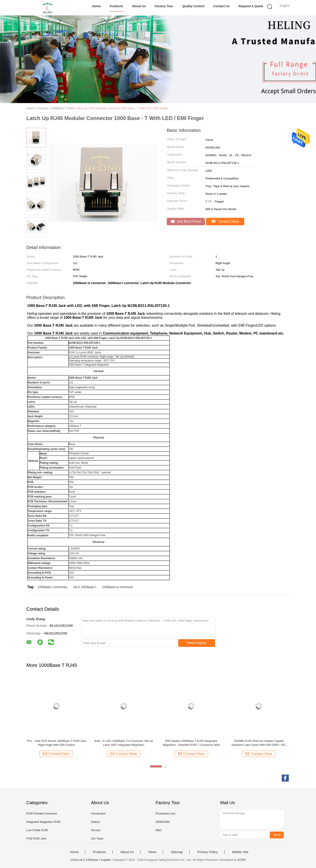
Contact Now (225, 221)
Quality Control (193, 6)
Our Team (97, 838)
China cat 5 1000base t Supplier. (92, 860)
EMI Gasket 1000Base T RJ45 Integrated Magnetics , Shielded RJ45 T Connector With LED (191, 743)
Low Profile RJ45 (37, 830)
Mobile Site (240, 852)
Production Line (165, 813)
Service (96, 830)
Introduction (98, 813)
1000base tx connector (118, 587)
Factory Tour (164, 6)
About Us (139, 6)
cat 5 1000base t (84, 587)
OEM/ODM (163, 822)
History (95, 822)
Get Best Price (186, 221)
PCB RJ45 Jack (36, 838)
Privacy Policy (207, 852)
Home (96, 6)
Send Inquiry (197, 643)
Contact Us (221, 6)
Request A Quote (251, 6)
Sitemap (177, 852)
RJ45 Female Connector (42, 813)
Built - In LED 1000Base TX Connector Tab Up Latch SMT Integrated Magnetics (124, 743)
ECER (242, 860)
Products (116, 6)
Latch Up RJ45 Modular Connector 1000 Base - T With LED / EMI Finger (122, 108)
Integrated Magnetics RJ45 (43, 822)
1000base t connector (52, 587)
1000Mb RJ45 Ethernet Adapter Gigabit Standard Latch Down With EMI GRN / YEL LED (259, 743)
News (152, 852)
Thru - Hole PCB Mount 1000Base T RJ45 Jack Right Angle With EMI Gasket (56, 743)
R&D (159, 830)
